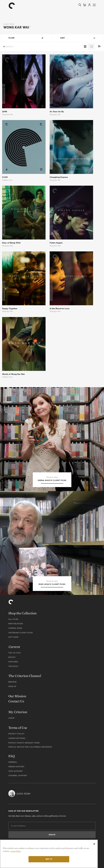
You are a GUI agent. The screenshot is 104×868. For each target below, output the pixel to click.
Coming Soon (15, 628)
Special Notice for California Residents (30, 747)
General (13, 762)
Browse (12, 682)
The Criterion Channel (25, 676)
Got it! (49, 859)
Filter (26, 38)
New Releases (16, 624)
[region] (49, 854)
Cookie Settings (17, 738)
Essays (12, 657)
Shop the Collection (22, 613)
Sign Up (12, 686)
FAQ (12, 756)
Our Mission (17, 696)
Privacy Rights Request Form (24, 743)
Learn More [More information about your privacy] (16, 851)
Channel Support (18, 776)
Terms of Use (18, 728)
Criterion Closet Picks (21, 633)
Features (13, 662)
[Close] (94, 844)
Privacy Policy (16, 734)
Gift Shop (13, 637)
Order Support (16, 767)
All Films (13, 619)
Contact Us (16, 701)
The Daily (13, 666)
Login (11, 718)
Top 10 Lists (15, 653)
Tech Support (16, 771)
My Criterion (18, 712)
